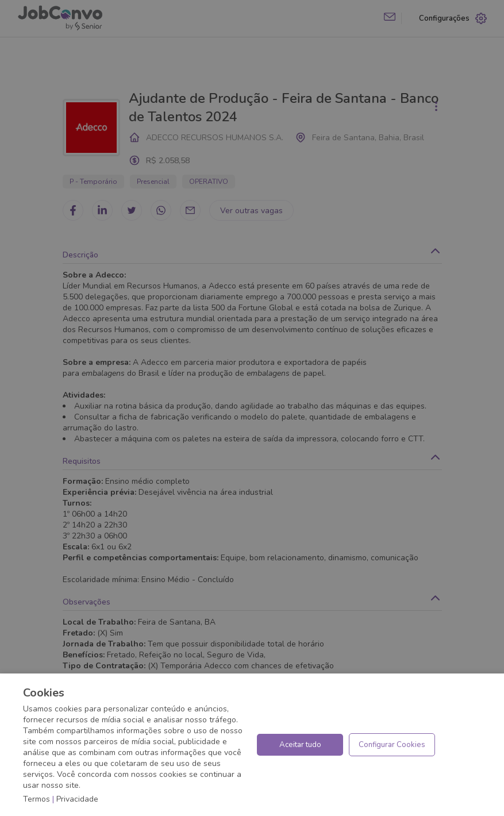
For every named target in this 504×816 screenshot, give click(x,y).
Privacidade (77, 799)
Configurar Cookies (392, 745)
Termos (36, 799)
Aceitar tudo (300, 745)
